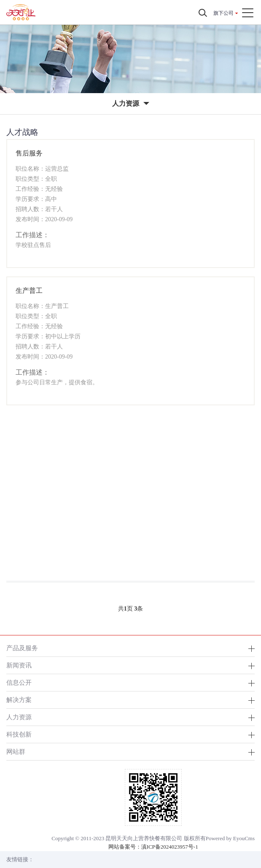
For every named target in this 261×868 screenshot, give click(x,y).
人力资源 (19, 717)
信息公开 (19, 682)
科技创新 (19, 734)
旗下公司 (223, 13)
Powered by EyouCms (230, 838)
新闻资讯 (19, 665)
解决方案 (19, 700)
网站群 (16, 751)
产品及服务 (22, 648)
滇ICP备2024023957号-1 (170, 847)
